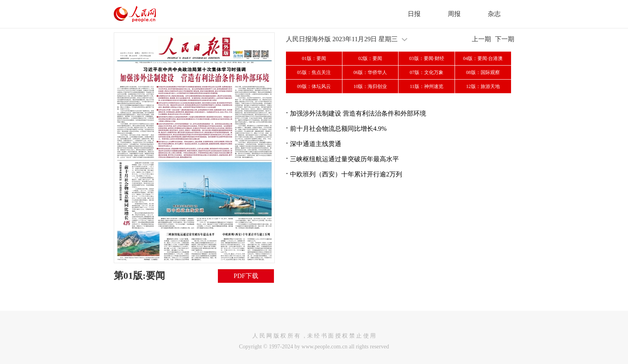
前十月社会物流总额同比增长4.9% (338, 129)
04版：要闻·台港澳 (483, 58)
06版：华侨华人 (370, 72)
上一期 (481, 39)
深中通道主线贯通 (316, 144)
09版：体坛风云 (314, 86)
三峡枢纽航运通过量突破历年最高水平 (344, 159)
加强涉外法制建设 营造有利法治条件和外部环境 (358, 113)
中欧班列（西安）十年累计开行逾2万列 (346, 174)
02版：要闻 (370, 58)
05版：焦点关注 (314, 72)
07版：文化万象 (427, 72)
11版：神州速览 (427, 86)
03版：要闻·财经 (427, 58)
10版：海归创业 (370, 86)
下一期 (505, 39)
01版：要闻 (314, 58)
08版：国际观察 (483, 72)
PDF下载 (246, 276)
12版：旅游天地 (483, 86)
